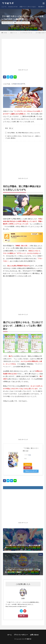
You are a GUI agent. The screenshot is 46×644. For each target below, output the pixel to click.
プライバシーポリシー (21, 635)
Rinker (30, 455)
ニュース (4, 7)
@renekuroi (18, 84)
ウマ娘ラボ (28, 639)
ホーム (10, 635)
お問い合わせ (34, 635)
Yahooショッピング (31, 471)
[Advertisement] (23, 54)
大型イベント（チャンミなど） (28, 7)
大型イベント (14, 33)
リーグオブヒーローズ (22, 23)
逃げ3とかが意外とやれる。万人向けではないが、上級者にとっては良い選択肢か (23, 137)
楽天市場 (28, 468)
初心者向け (41, 7)
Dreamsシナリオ (13, 7)
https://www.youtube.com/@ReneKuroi (16, 606)
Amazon (28, 464)
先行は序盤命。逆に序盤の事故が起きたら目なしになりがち (22, 133)
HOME (5, 33)
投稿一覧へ (22, 616)
